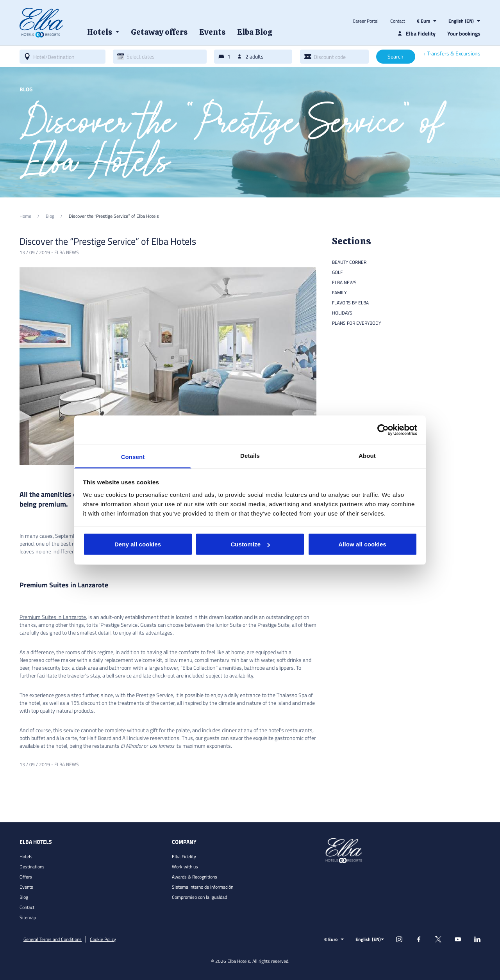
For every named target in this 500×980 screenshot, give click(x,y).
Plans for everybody (356, 323)
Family (339, 293)
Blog (24, 897)
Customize (250, 544)
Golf (337, 272)
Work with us (185, 867)
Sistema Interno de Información (203, 887)
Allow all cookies (362, 544)
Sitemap (28, 917)
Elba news (67, 252)
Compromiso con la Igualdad (199, 897)
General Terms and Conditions (53, 939)
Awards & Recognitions (195, 877)
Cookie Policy (103, 939)
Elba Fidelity (184, 856)
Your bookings (464, 33)
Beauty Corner (349, 262)
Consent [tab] (133, 456)
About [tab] (367, 455)
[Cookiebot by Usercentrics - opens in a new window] (383, 430)
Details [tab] (250, 455)
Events (26, 887)
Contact (398, 21)
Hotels (26, 856)
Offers (26, 877)
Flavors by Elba (350, 303)
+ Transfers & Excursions (452, 53)
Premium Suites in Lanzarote (53, 617)
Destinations (32, 867)
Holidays (342, 313)
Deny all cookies (138, 544)
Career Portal (366, 21)
